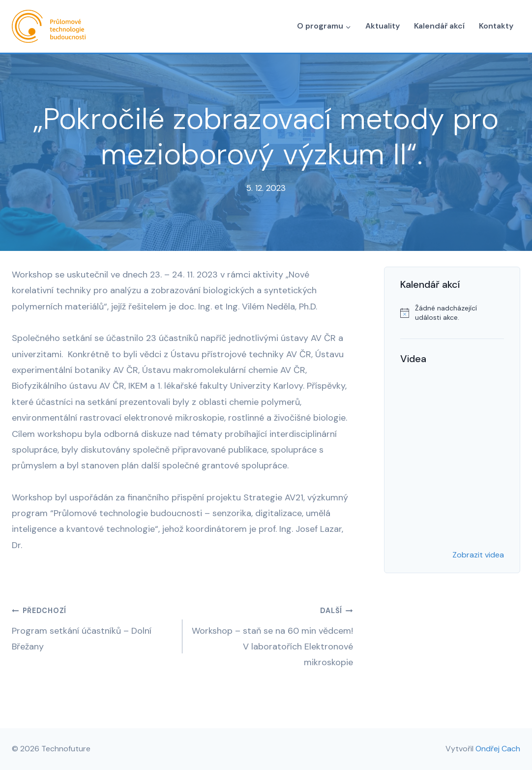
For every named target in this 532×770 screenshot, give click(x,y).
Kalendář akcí (439, 26)
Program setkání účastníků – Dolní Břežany (93, 627)
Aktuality (383, 26)
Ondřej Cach (498, 749)
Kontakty (496, 26)
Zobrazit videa (478, 555)
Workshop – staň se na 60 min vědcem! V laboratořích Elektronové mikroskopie (272, 635)
